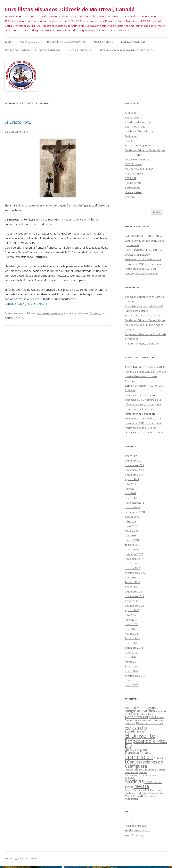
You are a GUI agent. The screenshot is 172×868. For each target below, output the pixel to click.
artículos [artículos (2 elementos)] (130, 714)
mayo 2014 (131, 652)
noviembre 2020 (134, 470)
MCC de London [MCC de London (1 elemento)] (147, 770)
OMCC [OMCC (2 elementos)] (149, 782)
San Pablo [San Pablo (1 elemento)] (130, 793)
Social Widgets (73, 867)
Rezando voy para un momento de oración (127, 50)
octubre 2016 (133, 568)
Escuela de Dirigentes (138, 145)
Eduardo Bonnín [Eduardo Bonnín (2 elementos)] (135, 731)
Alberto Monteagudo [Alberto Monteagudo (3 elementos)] (140, 708)
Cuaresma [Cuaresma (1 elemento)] (130, 724)
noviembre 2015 (134, 596)
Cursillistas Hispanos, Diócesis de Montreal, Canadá (70, 9)
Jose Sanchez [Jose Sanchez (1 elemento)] (132, 770)
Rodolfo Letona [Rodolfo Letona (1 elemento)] (153, 790)
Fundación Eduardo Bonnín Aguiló (145, 150)
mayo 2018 (131, 531)
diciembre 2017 (134, 554)
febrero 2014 (133, 666)
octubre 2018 (133, 507)
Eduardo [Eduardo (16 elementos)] (136, 727)
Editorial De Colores (137, 311)
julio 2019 (130, 484)
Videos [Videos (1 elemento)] (153, 796)
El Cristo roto (18, 122)
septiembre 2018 (135, 512)
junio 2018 (131, 526)
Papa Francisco (134, 174)
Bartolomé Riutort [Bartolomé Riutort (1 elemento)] (146, 714)
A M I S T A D (132, 117)
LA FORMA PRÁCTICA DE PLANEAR (144, 236)
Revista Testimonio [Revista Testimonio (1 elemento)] (134, 790)
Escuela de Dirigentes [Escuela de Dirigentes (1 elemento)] (136, 750)
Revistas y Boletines (133, 42)
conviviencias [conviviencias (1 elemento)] (145, 721)
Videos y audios (103, 42)
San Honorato (133, 183)
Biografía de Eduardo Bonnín (66, 42)
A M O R (130, 113)
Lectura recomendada (50, 313)
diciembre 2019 (134, 475)
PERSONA (131, 178)
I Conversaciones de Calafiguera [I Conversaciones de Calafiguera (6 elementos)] (144, 764)
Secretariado (133, 188)
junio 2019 (131, 489)
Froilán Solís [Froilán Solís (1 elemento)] (160, 758)
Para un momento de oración (142, 344)
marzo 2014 (132, 662)
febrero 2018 (133, 545)
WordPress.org (134, 835)
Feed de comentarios (137, 830)
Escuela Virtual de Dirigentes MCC (145, 315)
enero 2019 (132, 498)
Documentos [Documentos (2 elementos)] (144, 723)
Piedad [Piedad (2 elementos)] (129, 787)
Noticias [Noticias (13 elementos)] (134, 781)
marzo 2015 (132, 634)
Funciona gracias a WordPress (21, 859)
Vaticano (130, 197)
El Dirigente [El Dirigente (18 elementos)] (140, 736)
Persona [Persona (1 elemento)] (158, 782)
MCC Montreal (133, 164)
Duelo (128, 141)
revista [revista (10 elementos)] (142, 786)
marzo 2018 (132, 540)
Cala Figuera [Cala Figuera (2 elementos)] (157, 717)
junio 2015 (131, 620)
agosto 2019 (132, 479)
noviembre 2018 (134, 503)
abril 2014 (131, 657)
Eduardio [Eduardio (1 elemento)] (158, 724)
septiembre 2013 (135, 676)
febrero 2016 (133, 582)
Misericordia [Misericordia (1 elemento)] (131, 772)
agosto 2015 (132, 610)
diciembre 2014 (134, 648)
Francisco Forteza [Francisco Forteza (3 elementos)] (138, 753)
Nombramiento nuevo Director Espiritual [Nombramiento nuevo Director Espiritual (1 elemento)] (141, 776)
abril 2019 (131, 493)
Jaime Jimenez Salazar (138, 395)
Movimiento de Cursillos (139, 169)
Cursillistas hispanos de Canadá (144, 306)
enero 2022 (132, 456)
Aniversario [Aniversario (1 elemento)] (161, 711)
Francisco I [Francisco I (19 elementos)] (139, 757)
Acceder (130, 821)
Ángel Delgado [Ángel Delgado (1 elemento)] (132, 799)
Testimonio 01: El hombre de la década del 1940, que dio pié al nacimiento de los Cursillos (143, 264)
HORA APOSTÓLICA (80, 50)
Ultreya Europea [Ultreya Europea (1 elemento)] (155, 793)
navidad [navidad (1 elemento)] (143, 772)
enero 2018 (132, 549)
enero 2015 (132, 643)
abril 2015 (131, 629)
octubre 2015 (133, 601)
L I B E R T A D (132, 155)
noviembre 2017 (134, 559)
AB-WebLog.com (98, 867)
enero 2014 (132, 671)
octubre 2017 (133, 563)
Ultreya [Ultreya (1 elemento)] (142, 793)
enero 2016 (132, 587)
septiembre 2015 (135, 606)
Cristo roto (96, 313)
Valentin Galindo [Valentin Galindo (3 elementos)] (137, 796)
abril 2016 (131, 577)
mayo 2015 (131, 624)
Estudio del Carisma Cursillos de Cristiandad (33, 50)
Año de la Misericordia (138, 122)
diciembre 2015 (134, 592)
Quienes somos (29, 42)
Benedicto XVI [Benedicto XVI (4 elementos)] (136, 717)
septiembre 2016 (135, 573)
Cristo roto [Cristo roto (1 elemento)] (158, 721)
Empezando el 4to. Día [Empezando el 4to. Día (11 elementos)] (146, 743)
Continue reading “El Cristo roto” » (26, 304)
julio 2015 (130, 615)
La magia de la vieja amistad (142, 273)
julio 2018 (130, 521)
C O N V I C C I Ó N (135, 127)
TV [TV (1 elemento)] (137, 793)
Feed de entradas (135, 826)
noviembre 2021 (134, 465)
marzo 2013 (132, 685)
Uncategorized (134, 192)
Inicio (8, 42)
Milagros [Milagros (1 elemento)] (161, 770)
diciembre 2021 (134, 461)
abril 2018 (131, 535)
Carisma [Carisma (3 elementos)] (131, 720)
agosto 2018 (132, 517)
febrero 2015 (133, 638)
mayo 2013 (131, 680)
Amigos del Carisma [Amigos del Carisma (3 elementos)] (140, 711)
